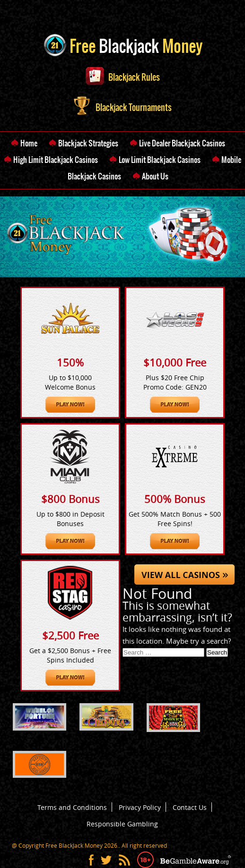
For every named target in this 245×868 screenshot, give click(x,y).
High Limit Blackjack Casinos (56, 160)
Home (29, 143)
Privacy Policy (140, 807)
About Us (155, 176)
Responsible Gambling (122, 824)
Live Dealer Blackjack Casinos (182, 143)
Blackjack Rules (123, 77)
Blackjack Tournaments (123, 107)
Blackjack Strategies (88, 143)
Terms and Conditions (72, 807)
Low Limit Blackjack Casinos (160, 160)
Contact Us (190, 807)
